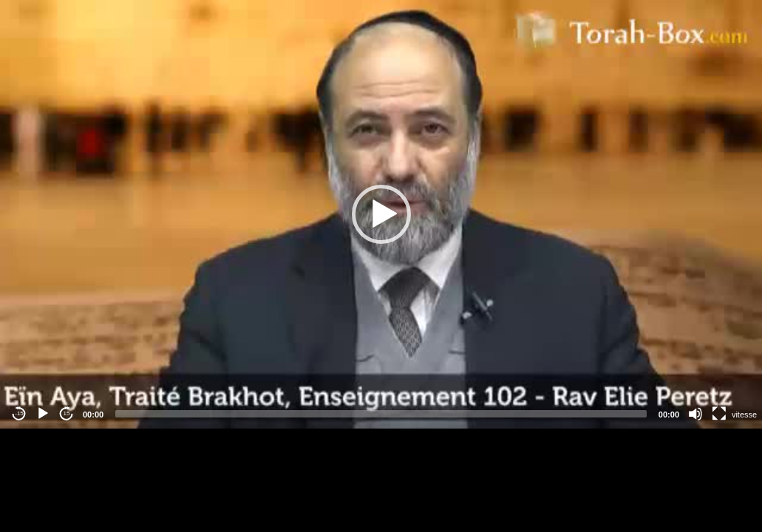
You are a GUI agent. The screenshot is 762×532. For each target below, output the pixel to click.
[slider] (381, 414)
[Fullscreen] (719, 414)
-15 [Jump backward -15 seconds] (19, 413)
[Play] (43, 414)
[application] (381, 214)
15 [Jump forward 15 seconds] (67, 413)
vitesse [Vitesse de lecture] (744, 415)
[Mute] (695, 414)
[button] (381, 214)
